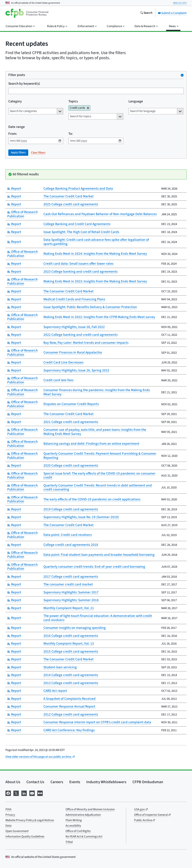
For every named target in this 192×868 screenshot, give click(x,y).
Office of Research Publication (22, 214)
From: (13, 134)
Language (136, 102)
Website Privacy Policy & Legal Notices (30, 820)
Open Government (17, 831)
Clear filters (38, 153)
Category (15, 102)
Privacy (10, 815)
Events (75, 782)
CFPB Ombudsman (148, 782)
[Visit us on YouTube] (32, 793)
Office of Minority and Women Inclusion (90, 809)
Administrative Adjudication (83, 815)
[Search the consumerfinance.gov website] (146, 13)
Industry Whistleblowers (106, 782)
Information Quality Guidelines (25, 837)
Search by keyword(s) (24, 84)
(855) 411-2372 (180, 3)
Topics (73, 102)
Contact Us (35, 782)
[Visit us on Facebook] (8, 793)
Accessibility (73, 826)
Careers (57, 782)
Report (14, 189)
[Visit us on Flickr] (40, 793)
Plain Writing (74, 820)
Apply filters (18, 153)
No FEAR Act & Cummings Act (84, 837)
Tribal (69, 842)
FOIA (8, 809)
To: (71, 134)
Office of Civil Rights (78, 831)
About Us (13, 782)
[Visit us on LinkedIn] (24, 793)
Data (9, 826)
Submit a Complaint (172, 13)
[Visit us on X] (16, 793)
